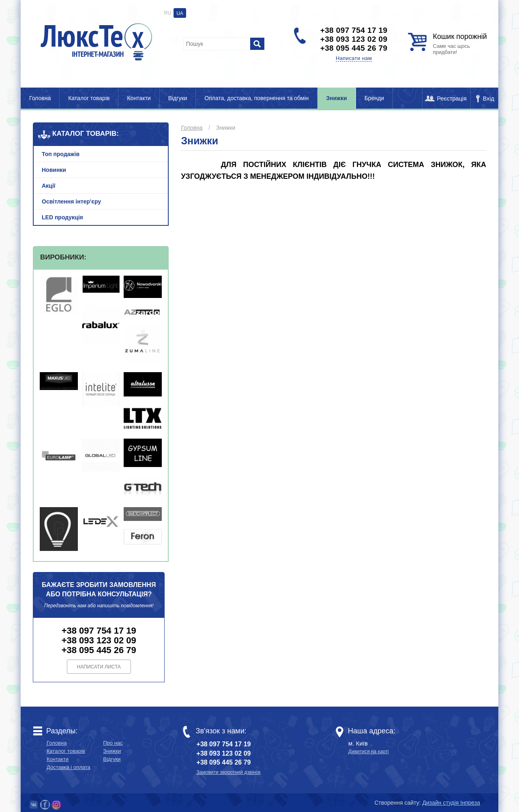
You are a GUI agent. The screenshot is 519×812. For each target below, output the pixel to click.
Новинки (54, 170)
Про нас (113, 743)
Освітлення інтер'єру (71, 201)
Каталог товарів (89, 98)
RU (168, 13)
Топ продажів (61, 154)
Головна (40, 98)
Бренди (374, 98)
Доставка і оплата (69, 767)
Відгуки (178, 98)
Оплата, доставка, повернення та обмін (256, 98)
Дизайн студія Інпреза (451, 803)
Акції (49, 186)
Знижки (336, 98)
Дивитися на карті (368, 752)
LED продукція (62, 217)
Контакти (139, 98)
